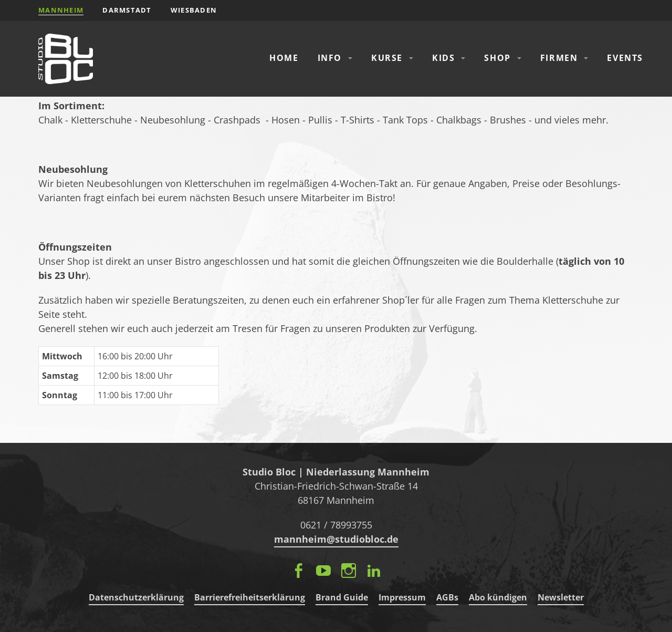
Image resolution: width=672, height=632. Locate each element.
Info (330, 58)
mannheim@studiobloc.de (336, 539)
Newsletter (561, 597)
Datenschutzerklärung (136, 597)
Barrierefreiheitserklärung (250, 597)
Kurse (387, 58)
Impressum (402, 597)
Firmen (559, 58)
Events (625, 58)
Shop (497, 58)
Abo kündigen (498, 597)
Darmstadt (127, 10)
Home (284, 58)
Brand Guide (342, 597)
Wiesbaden (194, 10)
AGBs (447, 597)
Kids (443, 58)
